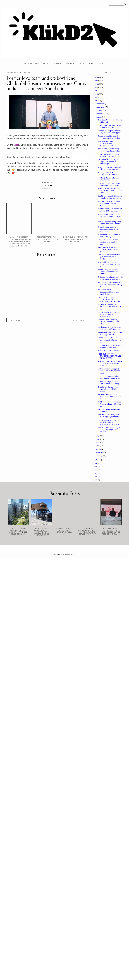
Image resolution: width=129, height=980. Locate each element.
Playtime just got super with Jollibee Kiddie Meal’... (110, 346)
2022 (96, 87)
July (98, 436)
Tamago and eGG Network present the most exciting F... (110, 284)
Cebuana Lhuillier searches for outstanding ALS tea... (110, 137)
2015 (96, 467)
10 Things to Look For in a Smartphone (109, 179)
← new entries (15, 320)
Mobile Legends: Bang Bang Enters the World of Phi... (110, 223)
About (100, 63)
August (99, 117)
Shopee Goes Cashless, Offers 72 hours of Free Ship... (109, 322)
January (99, 456)
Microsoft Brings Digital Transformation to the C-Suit (109, 397)
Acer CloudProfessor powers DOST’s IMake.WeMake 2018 (110, 363)
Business (47, 63)
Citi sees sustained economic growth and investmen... (110, 278)
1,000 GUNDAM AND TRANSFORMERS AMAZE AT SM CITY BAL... (109, 356)
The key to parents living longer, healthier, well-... (109, 150)
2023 (96, 84)
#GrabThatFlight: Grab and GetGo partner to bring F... (110, 383)
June (98, 439)
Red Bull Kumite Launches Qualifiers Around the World (109, 257)
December (100, 104)
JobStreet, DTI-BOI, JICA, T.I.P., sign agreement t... (109, 416)
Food (38, 63)
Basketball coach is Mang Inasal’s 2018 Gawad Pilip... (110, 155)
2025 (96, 77)
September (101, 114)
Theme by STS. (71, 554)
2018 (96, 101)
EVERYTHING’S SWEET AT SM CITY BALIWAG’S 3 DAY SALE (110, 191)
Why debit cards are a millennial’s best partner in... (109, 264)
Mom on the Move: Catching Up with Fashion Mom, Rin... (110, 249)
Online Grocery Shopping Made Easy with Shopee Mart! (109, 371)
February (100, 453)
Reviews (57, 63)
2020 (96, 94)
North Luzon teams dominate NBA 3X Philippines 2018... (106, 143)
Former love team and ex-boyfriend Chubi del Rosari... (109, 203)
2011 (95, 480)
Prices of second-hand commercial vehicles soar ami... (110, 340)
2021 (96, 91)
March (98, 449)
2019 (96, 97)
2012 (96, 477)
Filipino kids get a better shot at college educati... (110, 333)
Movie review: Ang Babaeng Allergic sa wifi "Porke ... (109, 328)
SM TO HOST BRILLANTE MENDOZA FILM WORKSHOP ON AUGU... (109, 422)
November (100, 107)
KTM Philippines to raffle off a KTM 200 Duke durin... (110, 210)
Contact (91, 63)
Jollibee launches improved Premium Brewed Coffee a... (109, 404)
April (98, 446)
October (99, 110)
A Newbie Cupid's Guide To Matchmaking (109, 235)
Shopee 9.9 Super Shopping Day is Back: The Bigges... (110, 132)
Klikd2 (55, 554)
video (17, 145)
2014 (96, 470)
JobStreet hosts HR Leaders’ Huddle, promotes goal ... (110, 197)
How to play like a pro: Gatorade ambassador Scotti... (108, 272)
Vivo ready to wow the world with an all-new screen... (110, 168)
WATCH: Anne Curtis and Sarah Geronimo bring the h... (110, 216)
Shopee (50, 188)
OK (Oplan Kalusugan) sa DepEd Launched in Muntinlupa (108, 162)
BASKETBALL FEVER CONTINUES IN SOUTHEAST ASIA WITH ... (110, 299)
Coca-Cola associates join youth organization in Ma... (110, 377)
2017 (96, 460)
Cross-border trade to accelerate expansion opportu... (108, 229)
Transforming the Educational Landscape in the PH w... (110, 292)
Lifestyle (28, 63)
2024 (96, 81)
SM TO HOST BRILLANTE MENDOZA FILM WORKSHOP (109, 314)
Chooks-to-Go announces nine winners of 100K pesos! (109, 389)
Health (81, 63)
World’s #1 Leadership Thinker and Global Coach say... (110, 307)
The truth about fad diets (109, 351)
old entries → (79, 320)
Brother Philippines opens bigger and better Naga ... (109, 184)
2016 (96, 463)
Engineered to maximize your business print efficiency (110, 126)
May (98, 443)
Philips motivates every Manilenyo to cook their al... (109, 242)
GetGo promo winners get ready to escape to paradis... (109, 430)
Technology (69, 63)
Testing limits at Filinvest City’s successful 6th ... (109, 174)
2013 (96, 473)
